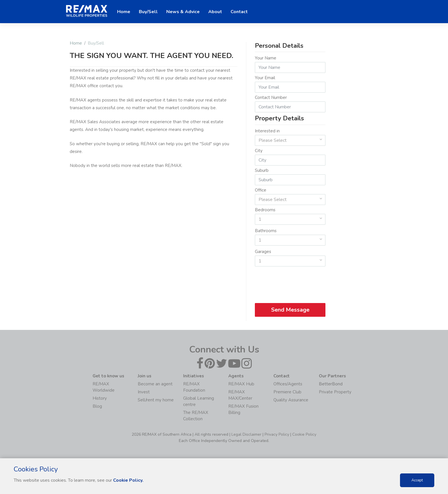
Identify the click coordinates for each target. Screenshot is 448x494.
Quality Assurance (291, 400)
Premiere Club (287, 392)
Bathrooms (266, 231)
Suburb (262, 170)
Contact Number (271, 97)
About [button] (215, 12)
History (100, 398)
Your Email (265, 78)
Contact (239, 12)
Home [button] (124, 12)
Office (261, 190)
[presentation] (290, 283)
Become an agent (155, 384)
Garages (263, 252)
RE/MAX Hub (241, 384)
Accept (417, 480)
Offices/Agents (288, 384)
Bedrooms (265, 210)
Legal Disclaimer (246, 434)
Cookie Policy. (128, 480)
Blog (97, 406)
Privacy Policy (277, 434)
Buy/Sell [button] (148, 12)
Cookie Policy (304, 434)
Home (76, 43)
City (259, 151)
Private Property (335, 392)
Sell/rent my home (156, 400)
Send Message (290, 310)
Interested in (267, 131)
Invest (144, 392)
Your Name (266, 58)
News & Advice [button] (183, 12)
